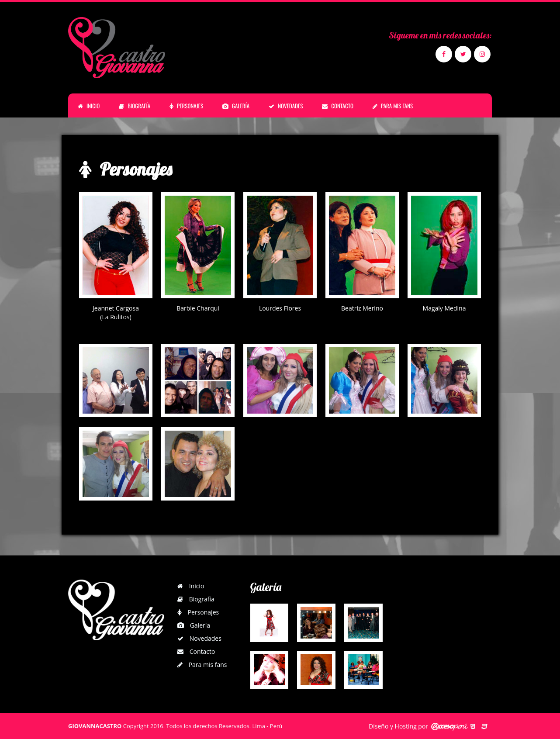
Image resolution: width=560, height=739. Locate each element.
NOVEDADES (286, 106)
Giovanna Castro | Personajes (118, 48)
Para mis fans (202, 665)
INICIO (89, 106)
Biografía (196, 599)
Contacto (196, 651)
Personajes (198, 612)
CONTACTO (338, 106)
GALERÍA (236, 106)
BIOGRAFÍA (135, 106)
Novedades (199, 638)
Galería (194, 625)
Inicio (191, 586)
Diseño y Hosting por (398, 726)
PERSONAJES (186, 106)
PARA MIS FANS (393, 106)
